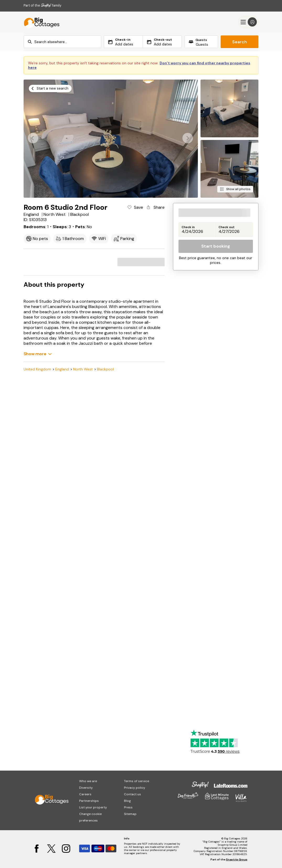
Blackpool (105, 369)
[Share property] (155, 207)
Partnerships (89, 801)
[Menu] (248, 22)
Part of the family (42, 5)
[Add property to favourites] (135, 207)
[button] (188, 138)
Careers (85, 794)
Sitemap (130, 814)
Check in (188, 227)
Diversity (86, 788)
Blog (127, 801)
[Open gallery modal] (111, 139)
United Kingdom (37, 369)
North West (83, 369)
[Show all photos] (235, 189)
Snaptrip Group (237, 859)
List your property (93, 807)
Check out (227, 227)
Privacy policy (135, 788)
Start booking (216, 246)
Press (128, 807)
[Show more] (38, 354)
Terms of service (137, 781)
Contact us (132, 794)
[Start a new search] (50, 88)
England (62, 369)
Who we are (88, 781)
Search (240, 42)
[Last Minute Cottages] (39, 22)
